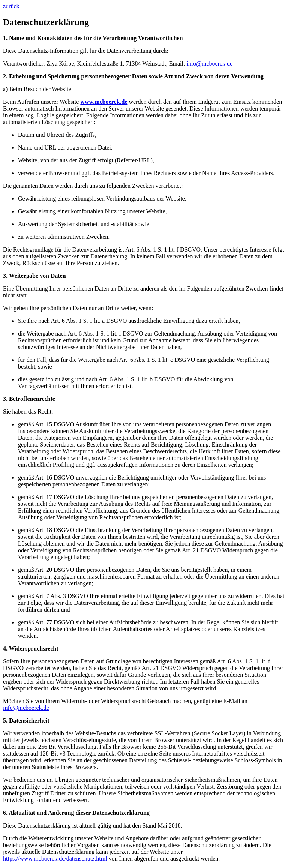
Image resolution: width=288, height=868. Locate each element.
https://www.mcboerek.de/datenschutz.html (55, 858)
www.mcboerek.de (104, 102)
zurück (11, 6)
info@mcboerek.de (209, 64)
